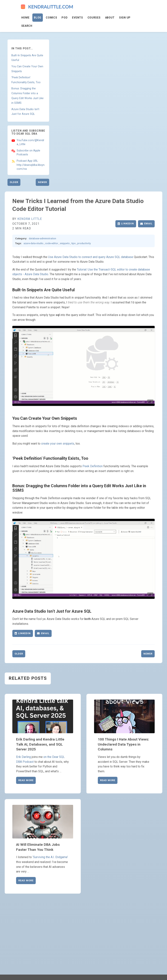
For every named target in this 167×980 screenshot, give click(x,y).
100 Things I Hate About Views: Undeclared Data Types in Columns (123, 744)
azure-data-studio (33, 243)
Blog (38, 18)
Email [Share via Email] (146, 224)
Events (77, 18)
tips (73, 243)
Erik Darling (23, 757)
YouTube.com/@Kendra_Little (30, 142)
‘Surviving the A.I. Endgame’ (50, 857)
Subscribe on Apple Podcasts (28, 153)
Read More (26, 780)
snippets (65, 243)
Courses (94, 18)
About (110, 18)
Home (25, 18)
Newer (42, 182)
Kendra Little (30, 219)
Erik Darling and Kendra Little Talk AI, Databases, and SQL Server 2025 (40, 744)
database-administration (42, 238)
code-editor (52, 243)
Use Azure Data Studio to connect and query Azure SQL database (91, 257)
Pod (65, 18)
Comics (51, 18)
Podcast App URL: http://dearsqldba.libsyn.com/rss (31, 165)
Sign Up (125, 18)
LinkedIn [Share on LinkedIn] (126, 224)
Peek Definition (93, 466)
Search (27, 26)
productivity (84, 243)
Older (14, 182)
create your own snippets (58, 444)
